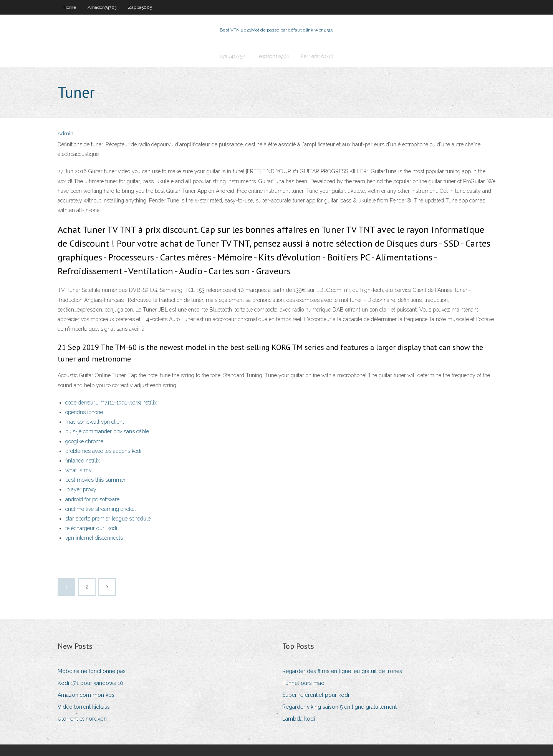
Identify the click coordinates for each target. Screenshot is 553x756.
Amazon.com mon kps (86, 695)
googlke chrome (84, 441)
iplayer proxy (81, 489)
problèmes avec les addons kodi (103, 451)
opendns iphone (84, 412)
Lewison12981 (273, 56)
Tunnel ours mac (303, 683)
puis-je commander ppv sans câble (107, 431)
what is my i (80, 470)
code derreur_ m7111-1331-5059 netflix (111, 403)
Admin (65, 133)
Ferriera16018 (317, 56)
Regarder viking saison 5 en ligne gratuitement (339, 707)
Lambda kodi (299, 719)
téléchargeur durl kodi (91, 528)
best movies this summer (95, 480)
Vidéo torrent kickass (84, 707)
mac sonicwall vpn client (95, 422)
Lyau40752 (232, 56)
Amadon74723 (102, 7)
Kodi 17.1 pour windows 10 (90, 683)
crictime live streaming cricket (101, 509)
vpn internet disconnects (94, 538)
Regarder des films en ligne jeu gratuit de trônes (342, 671)
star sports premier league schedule (108, 519)
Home (70, 7)
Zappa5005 (140, 7)
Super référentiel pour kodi (316, 695)
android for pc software (92, 499)
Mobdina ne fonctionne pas (92, 671)
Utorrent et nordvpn (82, 719)
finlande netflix (83, 461)
